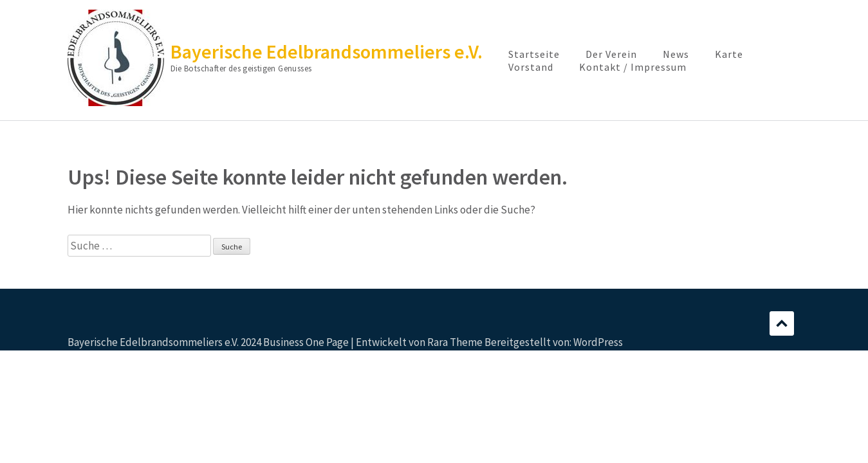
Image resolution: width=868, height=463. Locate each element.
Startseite (534, 54)
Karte (729, 54)
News (676, 54)
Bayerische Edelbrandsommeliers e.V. (327, 51)
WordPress (598, 342)
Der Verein (611, 54)
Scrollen (782, 323)
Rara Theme (455, 342)
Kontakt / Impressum (633, 67)
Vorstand (531, 67)
